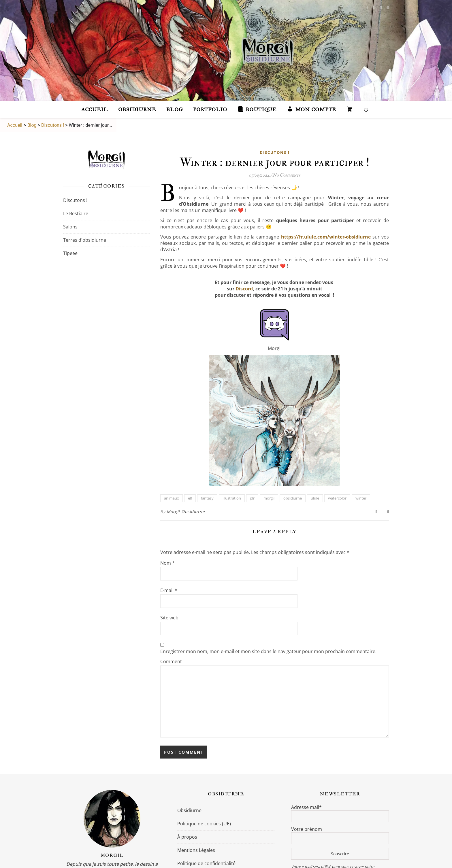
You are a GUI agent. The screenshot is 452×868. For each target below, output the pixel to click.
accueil (95, 109)
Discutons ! (53, 125)
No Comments (286, 175)
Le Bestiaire (76, 213)
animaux (172, 498)
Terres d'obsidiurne (85, 240)
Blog (175, 109)
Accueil (14, 125)
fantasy (207, 498)
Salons (70, 227)
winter (361, 498)
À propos (187, 837)
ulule (315, 498)
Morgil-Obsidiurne (186, 511)
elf (190, 498)
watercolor (337, 498)
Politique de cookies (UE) (204, 824)
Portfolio (210, 109)
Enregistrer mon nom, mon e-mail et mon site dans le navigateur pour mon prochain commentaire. (268, 651)
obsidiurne (293, 498)
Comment (171, 661)
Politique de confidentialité (206, 863)
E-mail (169, 590)
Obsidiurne (137, 109)
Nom (167, 563)
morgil (269, 498)
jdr (252, 498)
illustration (232, 498)
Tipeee (70, 253)
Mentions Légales (196, 850)
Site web (169, 618)
